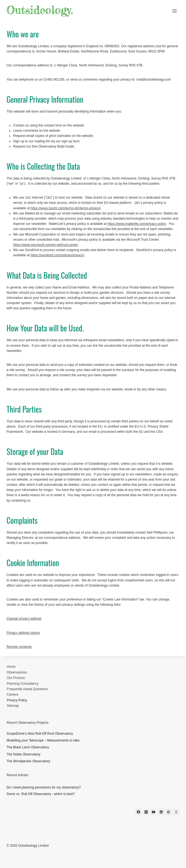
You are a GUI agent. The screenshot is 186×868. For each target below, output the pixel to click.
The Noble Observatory (23, 754)
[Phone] (176, 812)
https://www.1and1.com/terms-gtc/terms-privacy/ (66, 208)
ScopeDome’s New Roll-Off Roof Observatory (40, 734)
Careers (13, 695)
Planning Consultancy (23, 684)
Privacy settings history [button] (23, 633)
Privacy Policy (17, 700)
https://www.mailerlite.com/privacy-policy (137, 224)
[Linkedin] (161, 812)
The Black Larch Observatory (28, 747)
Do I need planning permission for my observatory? (44, 787)
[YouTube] (153, 812)
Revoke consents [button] (19, 647)
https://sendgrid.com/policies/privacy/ (57, 255)
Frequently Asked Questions (27, 689)
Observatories (17, 672)
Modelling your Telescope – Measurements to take (43, 740)
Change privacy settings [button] (24, 619)
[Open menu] (174, 11)
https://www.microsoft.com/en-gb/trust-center (45, 245)
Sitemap (13, 706)
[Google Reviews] (169, 812)
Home (11, 667)
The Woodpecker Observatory (28, 761)
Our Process (16, 678)
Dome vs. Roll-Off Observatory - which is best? (41, 794)
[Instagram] (146, 812)
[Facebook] (138, 812)
